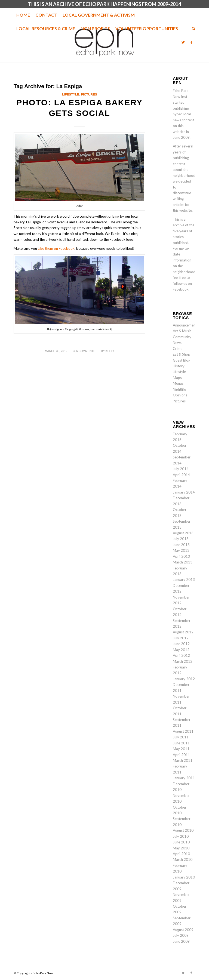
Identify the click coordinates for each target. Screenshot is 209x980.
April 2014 (181, 475)
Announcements (186, 325)
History (179, 366)
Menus (178, 383)
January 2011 (184, 778)
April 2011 (181, 755)
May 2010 (181, 848)
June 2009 (181, 941)
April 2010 (181, 854)
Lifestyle (71, 94)
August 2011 (183, 731)
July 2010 (181, 836)
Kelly (110, 351)
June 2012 (181, 644)
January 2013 (184, 580)
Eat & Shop (182, 354)
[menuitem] (23, 15)
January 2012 (184, 679)
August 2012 (183, 632)
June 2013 (181, 545)
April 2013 (181, 556)
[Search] (192, 29)
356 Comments (84, 351)
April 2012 (181, 655)
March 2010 (183, 859)
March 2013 (183, 562)
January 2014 (184, 492)
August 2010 (183, 830)
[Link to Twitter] (183, 42)
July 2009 (181, 935)
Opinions (180, 395)
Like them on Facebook (56, 248)
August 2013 (183, 533)
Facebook (181, 289)
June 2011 (181, 743)
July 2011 (181, 737)
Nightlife (179, 389)
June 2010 (181, 842)
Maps (177, 378)
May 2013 (181, 550)
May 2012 (181, 650)
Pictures (89, 94)
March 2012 (183, 661)
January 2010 (184, 877)
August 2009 (183, 930)
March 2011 (183, 760)
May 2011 (181, 749)
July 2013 (181, 539)
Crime (178, 349)
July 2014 (181, 469)
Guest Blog (182, 360)
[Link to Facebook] (191, 42)
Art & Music (182, 331)
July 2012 (181, 638)
